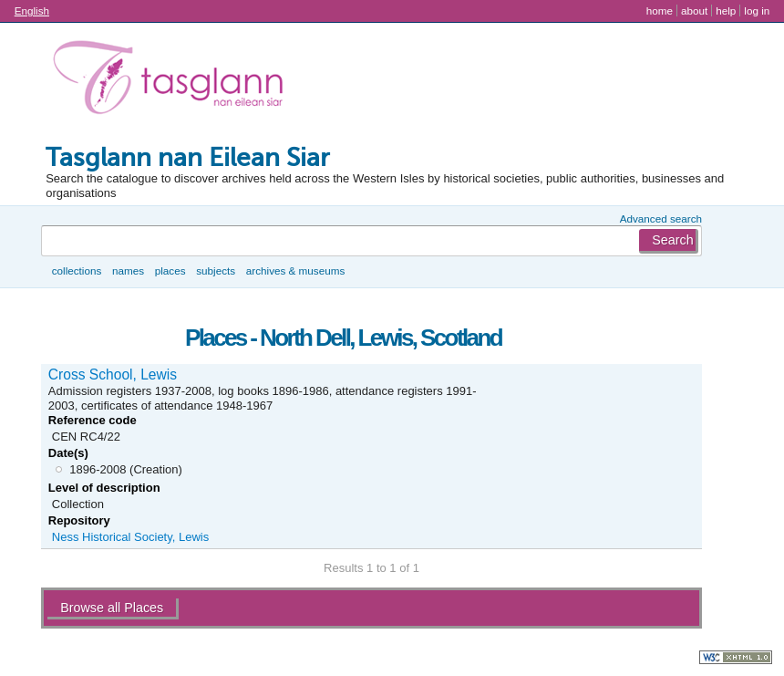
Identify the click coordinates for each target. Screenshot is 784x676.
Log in (757, 10)
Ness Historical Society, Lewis (130, 537)
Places (170, 270)
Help (726, 10)
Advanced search (661, 218)
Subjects (216, 270)
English (32, 10)
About (694, 10)
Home (660, 10)
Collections (77, 270)
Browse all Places (112, 608)
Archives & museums (295, 270)
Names (128, 270)
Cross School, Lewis (113, 374)
